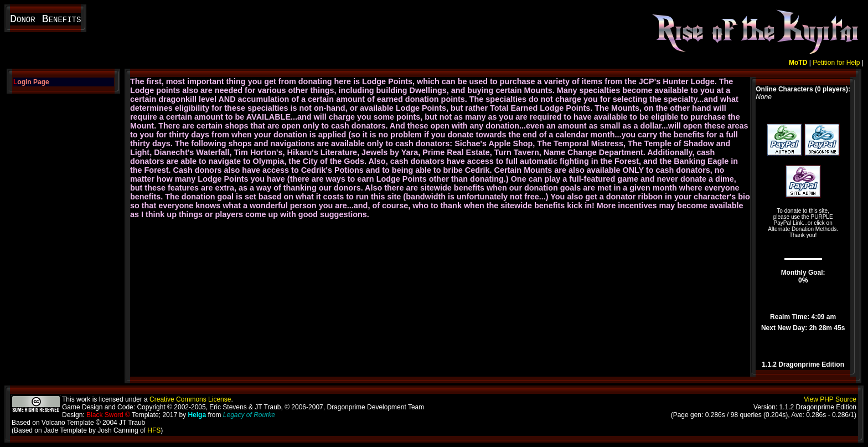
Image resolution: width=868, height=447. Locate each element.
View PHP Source (830, 399)
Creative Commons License (190, 399)
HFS (154, 430)
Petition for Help (836, 63)
